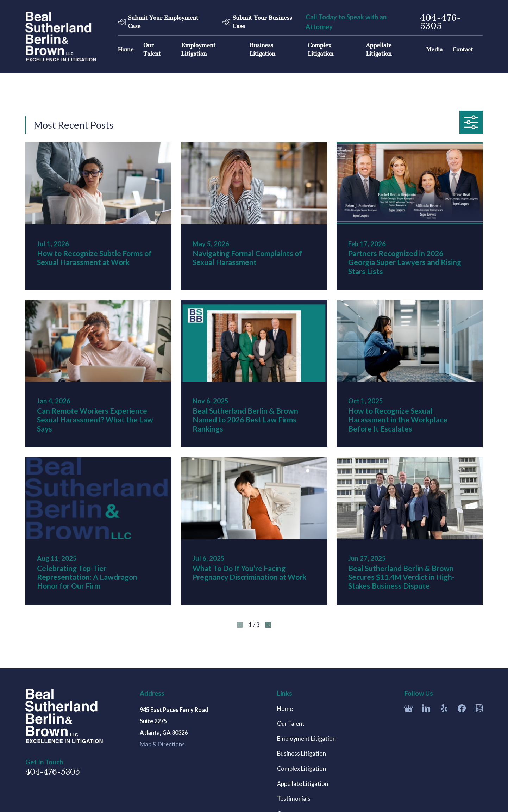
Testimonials (294, 799)
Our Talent (291, 724)
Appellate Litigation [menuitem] (379, 49)
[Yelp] (444, 708)
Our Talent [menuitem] (152, 49)
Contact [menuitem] (463, 49)
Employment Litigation (306, 739)
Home (285, 709)
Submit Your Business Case (262, 22)
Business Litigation (302, 754)
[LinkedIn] (426, 708)
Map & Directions (162, 744)
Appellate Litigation (303, 784)
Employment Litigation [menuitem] (199, 49)
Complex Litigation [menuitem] (321, 49)
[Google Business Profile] (409, 708)
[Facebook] (462, 708)
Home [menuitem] (126, 49)
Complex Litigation (302, 769)
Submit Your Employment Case (163, 22)
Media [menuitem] (435, 49)
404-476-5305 (441, 22)
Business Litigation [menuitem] (262, 49)
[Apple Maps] (479, 708)
